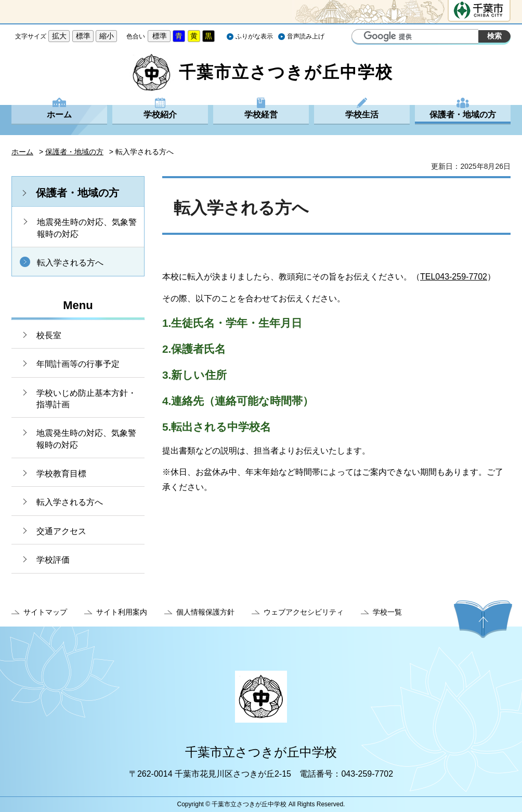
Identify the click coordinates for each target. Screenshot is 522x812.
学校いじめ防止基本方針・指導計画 (86, 399)
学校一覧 (387, 612)
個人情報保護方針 (205, 612)
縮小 (107, 36)
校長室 (49, 335)
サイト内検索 (361, 37)
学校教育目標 (61, 474)
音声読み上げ (306, 36)
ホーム (59, 115)
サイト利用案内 (122, 612)
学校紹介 (160, 115)
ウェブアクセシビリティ (304, 612)
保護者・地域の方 (463, 115)
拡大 (59, 36)
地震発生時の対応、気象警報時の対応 (87, 228)
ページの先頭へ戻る (483, 619)
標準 (83, 36)
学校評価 (53, 560)
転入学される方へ (70, 263)
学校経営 (261, 115)
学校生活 (362, 115)
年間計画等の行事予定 (78, 364)
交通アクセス (61, 531)
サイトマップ (45, 612)
